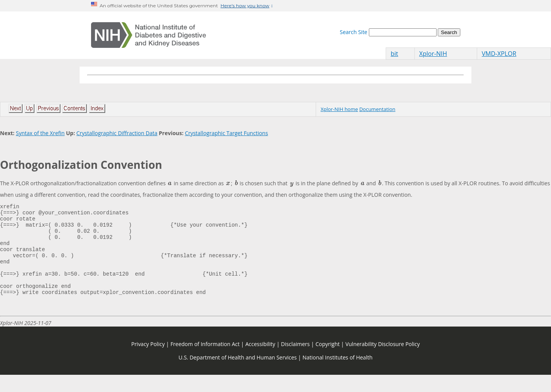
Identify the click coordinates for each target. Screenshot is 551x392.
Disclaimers (295, 361)
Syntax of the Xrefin (40, 133)
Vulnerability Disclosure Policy (383, 361)
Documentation (377, 109)
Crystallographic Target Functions (226, 133)
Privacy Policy (148, 361)
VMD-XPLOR (499, 54)
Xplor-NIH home (339, 109)
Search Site (354, 32)
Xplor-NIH (433, 54)
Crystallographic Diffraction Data (117, 133)
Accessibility (260, 361)
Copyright (327, 361)
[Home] (148, 35)
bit (395, 54)
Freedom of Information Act (205, 361)
